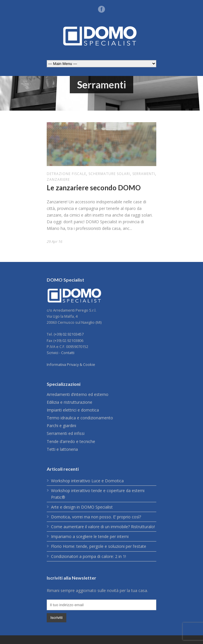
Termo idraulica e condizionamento (80, 418)
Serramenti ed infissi (66, 433)
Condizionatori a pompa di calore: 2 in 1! (89, 556)
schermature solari (109, 174)
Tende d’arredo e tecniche (71, 441)
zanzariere (58, 179)
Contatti (68, 353)
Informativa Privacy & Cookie (71, 364)
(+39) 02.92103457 (69, 334)
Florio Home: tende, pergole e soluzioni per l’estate (99, 546)
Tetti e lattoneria (62, 449)
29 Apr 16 (54, 241)
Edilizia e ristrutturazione (69, 402)
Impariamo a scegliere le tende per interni (90, 536)
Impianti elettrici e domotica (73, 410)
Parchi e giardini (61, 426)
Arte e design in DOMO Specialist (82, 507)
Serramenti (144, 174)
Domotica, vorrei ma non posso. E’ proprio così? (96, 517)
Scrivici (52, 353)
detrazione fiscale (66, 174)
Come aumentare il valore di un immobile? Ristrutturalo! (103, 527)
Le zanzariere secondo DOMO (94, 188)
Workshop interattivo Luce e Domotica (87, 481)
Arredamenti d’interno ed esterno (78, 394)
